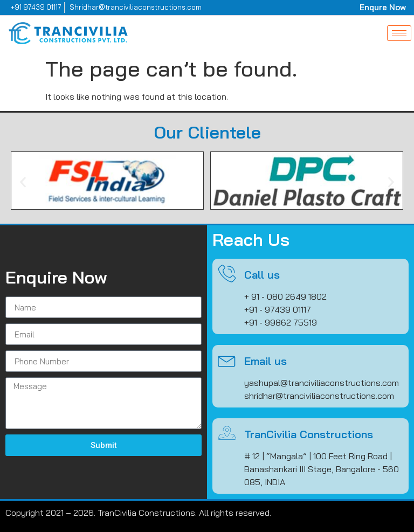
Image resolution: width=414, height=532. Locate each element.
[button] (23, 182)
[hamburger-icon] (399, 33)
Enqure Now (383, 7)
